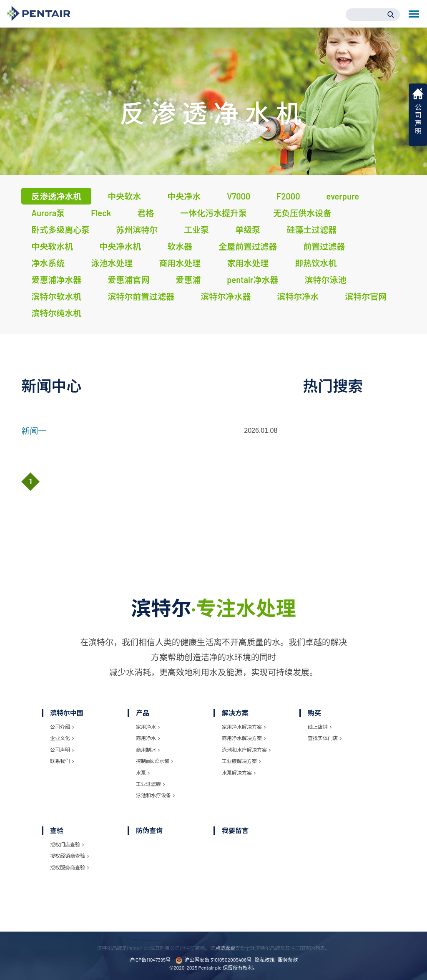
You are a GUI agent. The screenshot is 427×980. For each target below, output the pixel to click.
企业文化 (62, 738)
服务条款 (288, 960)
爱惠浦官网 (128, 280)
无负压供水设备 (302, 213)
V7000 (239, 196)
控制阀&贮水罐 (154, 761)
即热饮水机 (316, 263)
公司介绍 (62, 727)
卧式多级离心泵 (60, 230)
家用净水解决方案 (244, 727)
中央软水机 (52, 246)
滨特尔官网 (366, 296)
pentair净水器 (252, 280)
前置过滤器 (324, 246)
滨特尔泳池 (326, 280)
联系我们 (62, 761)
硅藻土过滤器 (311, 230)
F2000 (288, 196)
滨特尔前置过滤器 (141, 296)
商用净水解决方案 (244, 738)
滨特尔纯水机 (56, 313)
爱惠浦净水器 (56, 280)
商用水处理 (180, 263)
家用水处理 (248, 263)
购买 (314, 713)
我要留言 (235, 830)
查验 (57, 830)
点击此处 (225, 948)
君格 (146, 213)
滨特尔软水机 (56, 296)
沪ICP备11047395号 (150, 960)
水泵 (143, 773)
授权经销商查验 (69, 856)
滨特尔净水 (298, 296)
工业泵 (196, 230)
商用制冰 (148, 750)
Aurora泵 (48, 213)
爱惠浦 (188, 280)
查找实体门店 (325, 738)
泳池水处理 (112, 263)
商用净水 (148, 738)
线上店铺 (320, 727)
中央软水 (124, 196)
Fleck (101, 213)
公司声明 (62, 750)
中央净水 (184, 196)
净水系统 (48, 263)
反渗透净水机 (56, 196)
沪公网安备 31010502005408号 (213, 960)
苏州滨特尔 (137, 230)
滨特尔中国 (67, 713)
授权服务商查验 (69, 867)
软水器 (180, 246)
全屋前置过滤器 (248, 246)
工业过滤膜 (150, 784)
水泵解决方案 (239, 773)
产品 (143, 713)
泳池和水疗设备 (155, 795)
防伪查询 (149, 830)
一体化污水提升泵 (213, 213)
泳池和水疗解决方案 (246, 750)
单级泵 (248, 230)
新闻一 (34, 431)
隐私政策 (265, 960)
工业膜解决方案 (241, 761)
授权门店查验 (67, 844)
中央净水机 (120, 246)
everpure (343, 196)
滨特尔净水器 (226, 296)
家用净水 (148, 727)
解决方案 (235, 713)
